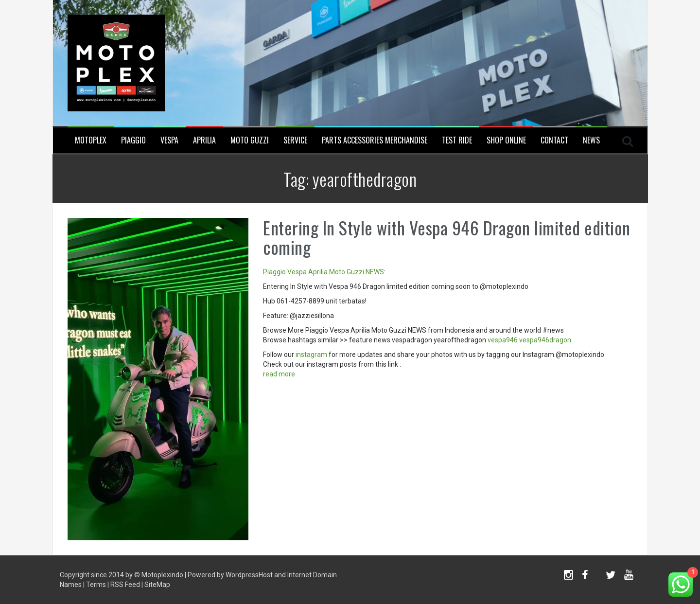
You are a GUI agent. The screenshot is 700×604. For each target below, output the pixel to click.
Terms (96, 585)
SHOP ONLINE (506, 140)
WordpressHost (249, 575)
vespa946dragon (545, 340)
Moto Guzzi (250, 140)
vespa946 (503, 340)
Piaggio (133, 140)
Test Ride (457, 140)
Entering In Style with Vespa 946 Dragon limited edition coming (447, 237)
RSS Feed (125, 585)
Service (295, 140)
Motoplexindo (162, 575)
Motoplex (91, 140)
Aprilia (204, 140)
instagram (311, 355)
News (591, 140)
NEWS (375, 272)
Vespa (169, 140)
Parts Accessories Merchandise (375, 140)
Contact (554, 140)
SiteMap (157, 585)
